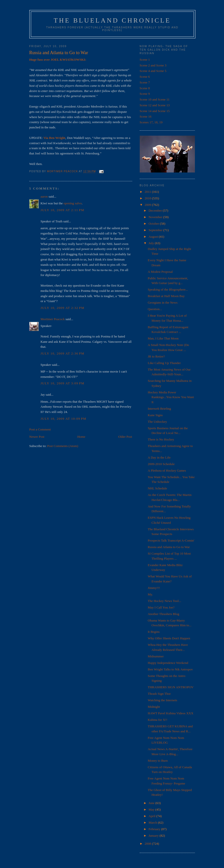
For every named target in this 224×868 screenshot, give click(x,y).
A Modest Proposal (160, 272)
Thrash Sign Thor (159, 694)
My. (150, 594)
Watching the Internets (162, 700)
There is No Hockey (161, 439)
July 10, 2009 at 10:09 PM (64, 419)
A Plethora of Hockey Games (167, 470)
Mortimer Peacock (53, 319)
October (154, 224)
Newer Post (37, 437)
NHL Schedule (157, 488)
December (156, 210)
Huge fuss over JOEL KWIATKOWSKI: (58, 60)
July (152, 243)
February (155, 829)
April (152, 816)
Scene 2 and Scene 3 (153, 65)
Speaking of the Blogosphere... (168, 289)
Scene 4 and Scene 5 (153, 71)
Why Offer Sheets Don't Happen (169, 638)
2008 (148, 844)
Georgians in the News (163, 302)
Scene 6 (145, 77)
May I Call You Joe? (161, 607)
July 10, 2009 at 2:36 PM (63, 353)
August (154, 237)
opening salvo (73, 203)
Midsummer (156, 656)
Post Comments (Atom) (63, 446)
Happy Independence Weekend (168, 663)
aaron (44, 196)
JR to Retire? (156, 356)
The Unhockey (157, 422)
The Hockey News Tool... (164, 601)
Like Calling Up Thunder (164, 363)
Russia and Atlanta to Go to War (169, 547)
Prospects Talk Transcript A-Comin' (171, 540)
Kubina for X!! (158, 720)
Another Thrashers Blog (163, 614)
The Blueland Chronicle (112, 20)
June (152, 803)
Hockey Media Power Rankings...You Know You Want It (171, 397)
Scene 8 (145, 88)
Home (81, 437)
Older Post (125, 437)
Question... (155, 309)
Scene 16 (146, 116)
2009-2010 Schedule (161, 464)
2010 (148, 198)
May (152, 809)
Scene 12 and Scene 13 (155, 105)
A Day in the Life (159, 457)
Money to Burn (158, 761)
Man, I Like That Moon (163, 338)
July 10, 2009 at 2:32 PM (63, 308)
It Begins (154, 632)
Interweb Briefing (159, 409)
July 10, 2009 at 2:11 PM (62, 210)
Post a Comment (40, 429)
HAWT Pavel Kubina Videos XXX (171, 713)
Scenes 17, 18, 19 (151, 122)
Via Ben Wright (54, 138)
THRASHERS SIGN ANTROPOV (171, 687)
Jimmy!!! (154, 588)
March (153, 822)
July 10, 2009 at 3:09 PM (63, 383)
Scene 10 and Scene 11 (155, 99)
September (156, 230)
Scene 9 (145, 94)
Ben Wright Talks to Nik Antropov (170, 669)
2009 (148, 205)
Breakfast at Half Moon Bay (166, 296)
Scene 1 (145, 60)
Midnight (154, 707)
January (154, 836)
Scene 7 (145, 82)
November (156, 217)
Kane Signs (155, 415)
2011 (148, 192)
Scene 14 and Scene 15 (155, 111)
